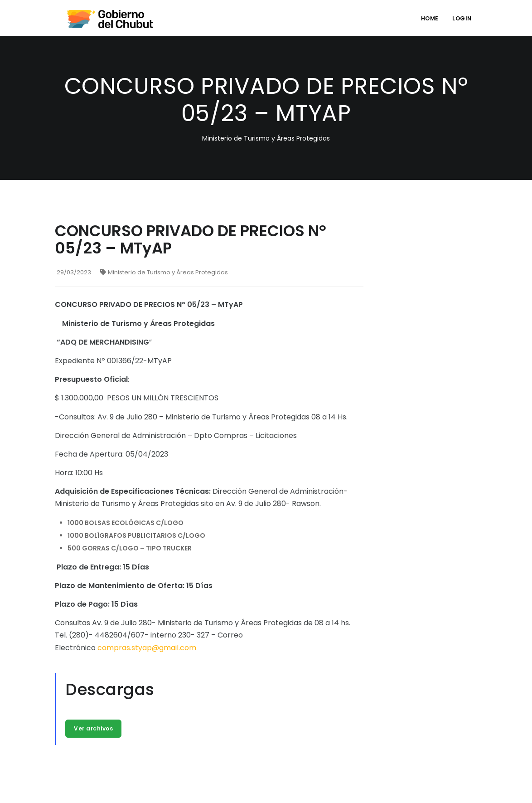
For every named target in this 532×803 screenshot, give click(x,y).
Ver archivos (93, 728)
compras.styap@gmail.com (147, 648)
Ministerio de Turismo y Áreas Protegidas (164, 272)
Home (430, 18)
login (462, 18)
